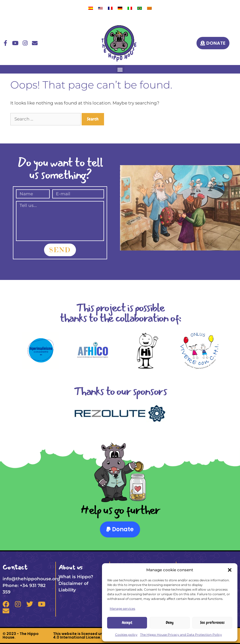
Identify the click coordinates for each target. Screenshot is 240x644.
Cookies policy (126, 635)
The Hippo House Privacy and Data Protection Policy (181, 635)
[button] (230, 570)
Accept (127, 623)
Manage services (122, 609)
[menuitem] (91, 8)
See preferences (212, 623)
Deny (170, 623)
